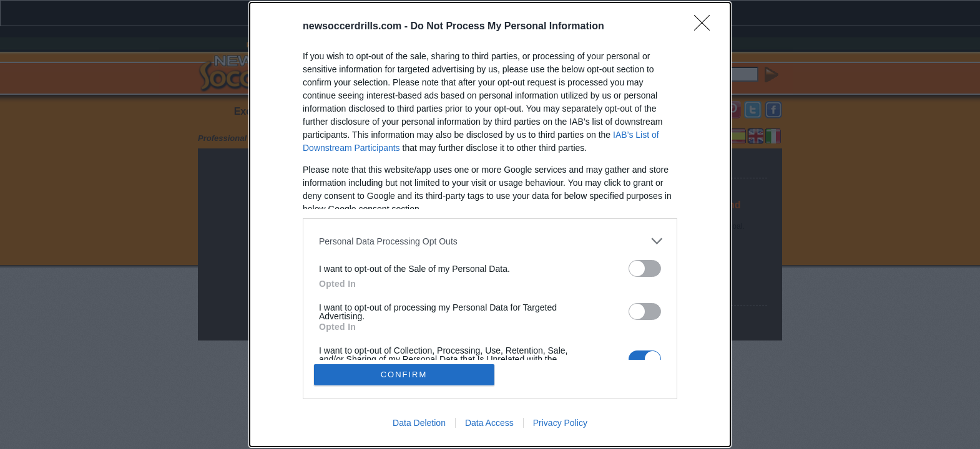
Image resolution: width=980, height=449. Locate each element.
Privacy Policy (560, 423)
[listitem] (490, 241)
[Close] (706, 27)
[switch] (645, 268)
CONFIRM (404, 374)
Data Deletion (419, 423)
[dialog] (490, 224)
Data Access (489, 423)
